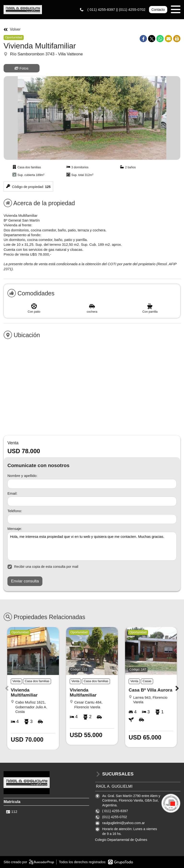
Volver (12, 29)
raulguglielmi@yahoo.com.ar (124, 823)
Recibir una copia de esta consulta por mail (43, 567)
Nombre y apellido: (22, 476)
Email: (12, 493)
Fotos (22, 68)
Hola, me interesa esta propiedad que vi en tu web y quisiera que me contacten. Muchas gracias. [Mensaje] (92, 546)
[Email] (92, 501)
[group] (92, 118)
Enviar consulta (25, 581)
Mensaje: (15, 529)
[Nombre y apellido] (92, 484)
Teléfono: (15, 511)
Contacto (158, 10)
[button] (177, 688)
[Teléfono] (92, 519)
